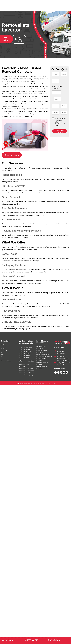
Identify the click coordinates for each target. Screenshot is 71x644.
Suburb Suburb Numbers (57, 87)
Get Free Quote (60, 131)
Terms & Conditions (58, 123)
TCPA (57, 126)
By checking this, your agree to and (60, 122)
